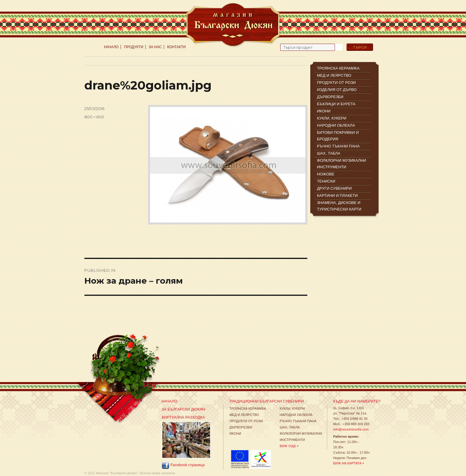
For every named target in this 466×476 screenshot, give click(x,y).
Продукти (134, 47)
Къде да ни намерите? (357, 401)
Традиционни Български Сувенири (266, 401)
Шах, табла (290, 427)
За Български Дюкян (183, 409)
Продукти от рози (246, 421)
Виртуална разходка (183, 417)
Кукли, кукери (292, 409)
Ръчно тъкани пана (298, 421)
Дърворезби (241, 427)
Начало (111, 47)
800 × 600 (94, 117)
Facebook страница (183, 465)
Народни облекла (296, 415)
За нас (155, 47)
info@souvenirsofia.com (351, 429)
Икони (235, 433)
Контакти (176, 47)
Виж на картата (347, 463)
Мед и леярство (244, 415)
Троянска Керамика (248, 409)
